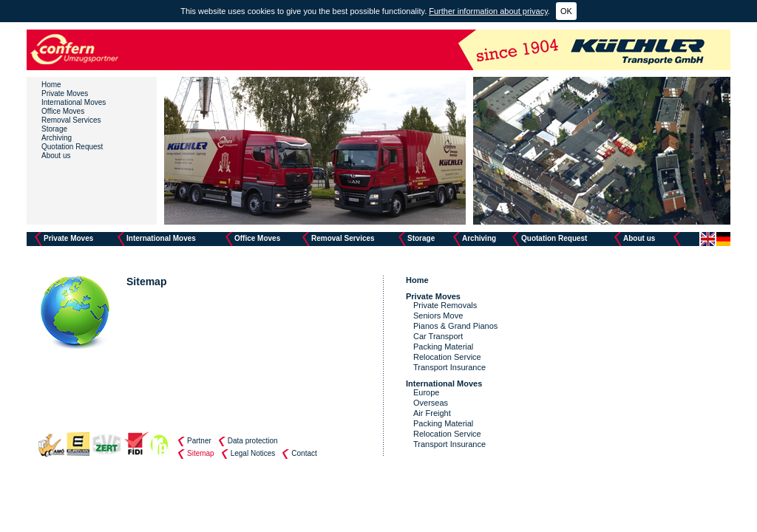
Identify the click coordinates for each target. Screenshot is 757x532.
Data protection (253, 441)
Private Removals (445, 305)
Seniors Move (438, 316)
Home (51, 85)
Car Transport (438, 336)
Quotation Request (72, 147)
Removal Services (71, 120)
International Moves (74, 102)
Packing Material (443, 347)
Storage (54, 129)
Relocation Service (447, 357)
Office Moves (63, 111)
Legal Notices (253, 453)
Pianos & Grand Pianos (455, 326)
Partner (199, 441)
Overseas (431, 403)
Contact (304, 453)
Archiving (57, 138)
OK (566, 11)
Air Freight (432, 413)
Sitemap (201, 453)
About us (56, 156)
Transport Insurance (449, 367)
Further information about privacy (488, 11)
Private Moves (65, 93)
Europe (426, 392)
